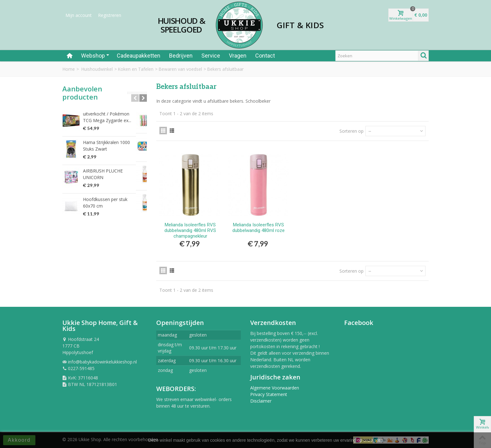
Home (69, 69)
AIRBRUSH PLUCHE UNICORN (114, 171)
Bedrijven (181, 56)
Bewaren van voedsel (180, 69)
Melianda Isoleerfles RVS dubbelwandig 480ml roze (258, 228)
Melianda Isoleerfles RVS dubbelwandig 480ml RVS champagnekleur (190, 230)
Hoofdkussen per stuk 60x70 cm (112, 199)
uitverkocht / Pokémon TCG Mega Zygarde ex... (111, 117)
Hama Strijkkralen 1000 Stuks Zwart (113, 146)
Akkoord (19, 440)
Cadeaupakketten (139, 56)
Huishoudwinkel (97, 69)
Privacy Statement (269, 394)
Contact (265, 56)
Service (211, 56)
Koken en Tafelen (136, 69)
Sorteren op (351, 131)
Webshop (95, 56)
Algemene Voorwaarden (275, 388)
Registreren (110, 15)
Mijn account (79, 15)
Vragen (238, 56)
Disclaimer (261, 401)
